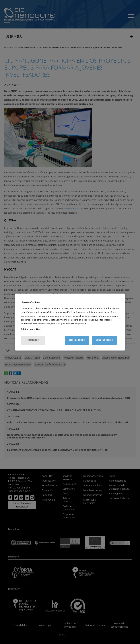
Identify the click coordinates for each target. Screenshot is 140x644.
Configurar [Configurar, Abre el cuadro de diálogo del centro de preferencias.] (33, 340)
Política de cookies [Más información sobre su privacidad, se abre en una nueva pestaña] (31, 329)
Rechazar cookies (104, 340)
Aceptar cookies (77, 340)
